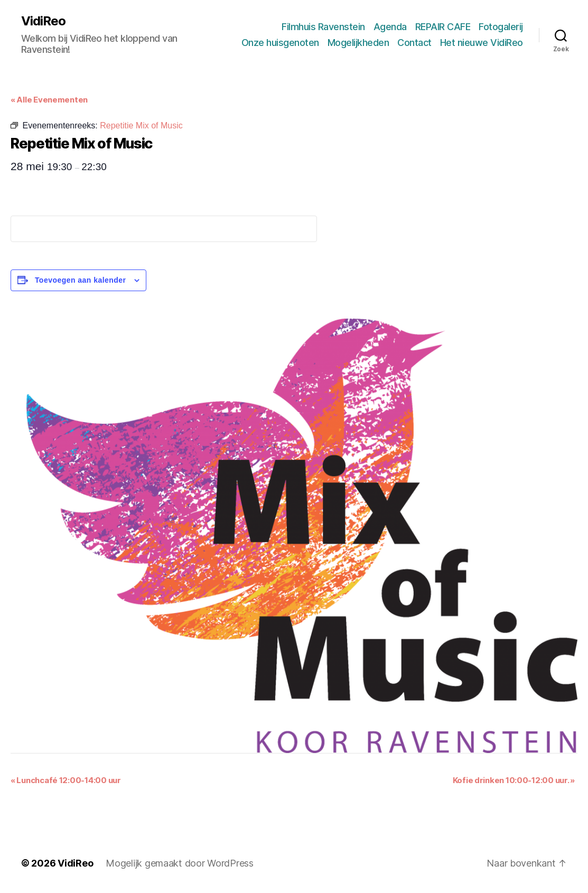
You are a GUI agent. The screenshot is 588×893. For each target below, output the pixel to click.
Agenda (390, 27)
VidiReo (43, 21)
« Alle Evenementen (49, 100)
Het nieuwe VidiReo (482, 43)
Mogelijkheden (358, 43)
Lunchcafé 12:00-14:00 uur (66, 780)
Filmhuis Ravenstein (323, 27)
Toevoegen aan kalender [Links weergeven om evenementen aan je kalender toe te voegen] (81, 280)
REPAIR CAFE (443, 27)
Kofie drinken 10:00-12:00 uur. (514, 780)
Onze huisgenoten (280, 43)
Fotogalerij (501, 27)
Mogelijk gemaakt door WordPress (180, 863)
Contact (414, 43)
